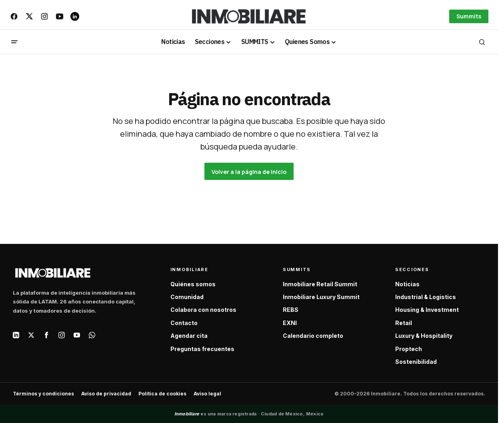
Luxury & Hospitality (424, 336)
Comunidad (187, 297)
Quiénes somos (193, 284)
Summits (469, 16)
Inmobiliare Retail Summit (320, 284)
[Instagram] (62, 335)
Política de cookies (162, 394)
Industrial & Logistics (426, 297)
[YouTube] (77, 335)
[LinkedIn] (16, 335)
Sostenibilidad (416, 362)
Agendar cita (189, 336)
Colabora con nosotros (203, 310)
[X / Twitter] (31, 335)
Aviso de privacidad (106, 394)
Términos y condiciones (43, 394)
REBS (291, 310)
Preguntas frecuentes (202, 349)
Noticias (407, 284)
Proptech (409, 349)
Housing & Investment (427, 310)
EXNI (290, 323)
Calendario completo (313, 336)
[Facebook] (46, 335)
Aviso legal (207, 394)
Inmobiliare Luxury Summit (321, 297)
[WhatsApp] (92, 335)
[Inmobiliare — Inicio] (53, 273)
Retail (404, 323)
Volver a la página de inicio (249, 172)
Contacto (184, 323)
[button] (14, 42)
